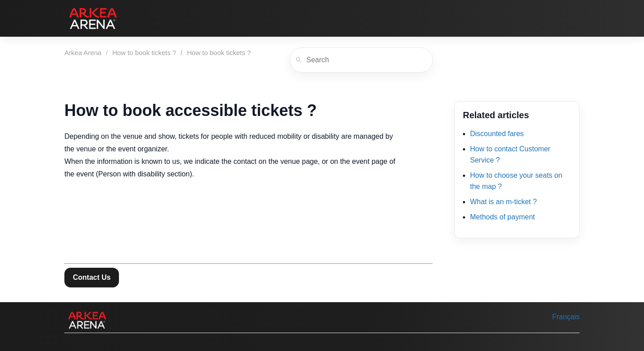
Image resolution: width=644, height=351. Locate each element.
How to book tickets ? (144, 53)
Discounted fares (497, 134)
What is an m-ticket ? (503, 202)
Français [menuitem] (566, 317)
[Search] (361, 60)
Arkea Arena (83, 53)
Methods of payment (502, 217)
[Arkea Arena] (93, 18)
